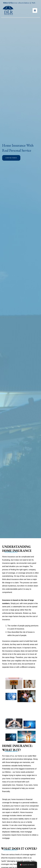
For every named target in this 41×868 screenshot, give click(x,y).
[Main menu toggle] (35, 10)
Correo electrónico (20, 3)
